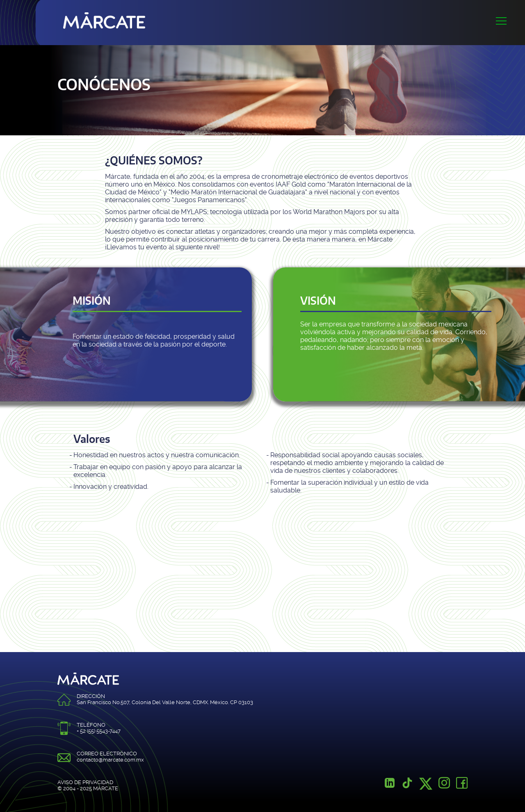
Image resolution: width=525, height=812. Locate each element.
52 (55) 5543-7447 (100, 731)
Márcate (104, 18)
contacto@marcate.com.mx (110, 760)
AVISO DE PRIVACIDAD (85, 782)
